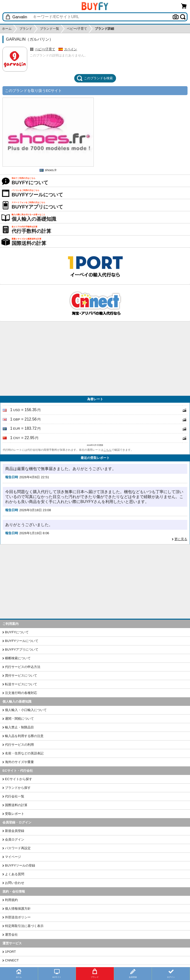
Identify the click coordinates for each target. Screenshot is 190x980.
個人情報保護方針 (18, 909)
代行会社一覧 (15, 796)
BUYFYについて (17, 632)
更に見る (181, 539)
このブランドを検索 (95, 78)
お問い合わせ (15, 883)
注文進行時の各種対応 (21, 693)
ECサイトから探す (19, 779)
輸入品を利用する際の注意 (24, 736)
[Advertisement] (95, 359)
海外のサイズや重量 (19, 762)
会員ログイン (15, 839)
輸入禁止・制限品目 (19, 727)
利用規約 (11, 900)
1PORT (10, 952)
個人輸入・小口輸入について (26, 710)
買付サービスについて (21, 675)
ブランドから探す (18, 788)
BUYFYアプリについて (22, 649)
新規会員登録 (15, 831)
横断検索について (18, 658)
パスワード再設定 (18, 848)
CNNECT (12, 960)
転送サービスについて (21, 684)
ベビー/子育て (45, 49)
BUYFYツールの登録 (20, 865)
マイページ (13, 857)
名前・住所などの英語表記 (24, 753)
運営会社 (11, 935)
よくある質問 (15, 874)
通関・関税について (19, 719)
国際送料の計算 (16, 805)
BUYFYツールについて (22, 641)
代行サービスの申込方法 (23, 667)
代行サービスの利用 (19, 745)
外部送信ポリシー (18, 917)
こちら (107, 450)
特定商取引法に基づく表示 (24, 926)
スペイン (71, 49)
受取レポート (15, 814)
